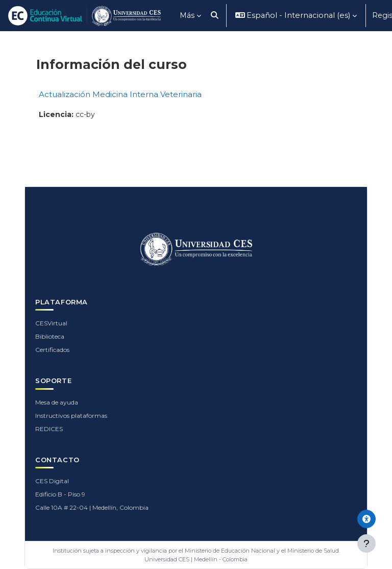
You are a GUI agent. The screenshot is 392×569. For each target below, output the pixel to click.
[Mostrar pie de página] (366, 543)
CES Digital (52, 481)
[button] (215, 16)
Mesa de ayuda (57, 402)
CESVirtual (51, 323)
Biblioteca (50, 336)
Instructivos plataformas (71, 416)
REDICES (49, 429)
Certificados (52, 350)
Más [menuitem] (187, 15)
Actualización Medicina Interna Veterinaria (120, 94)
